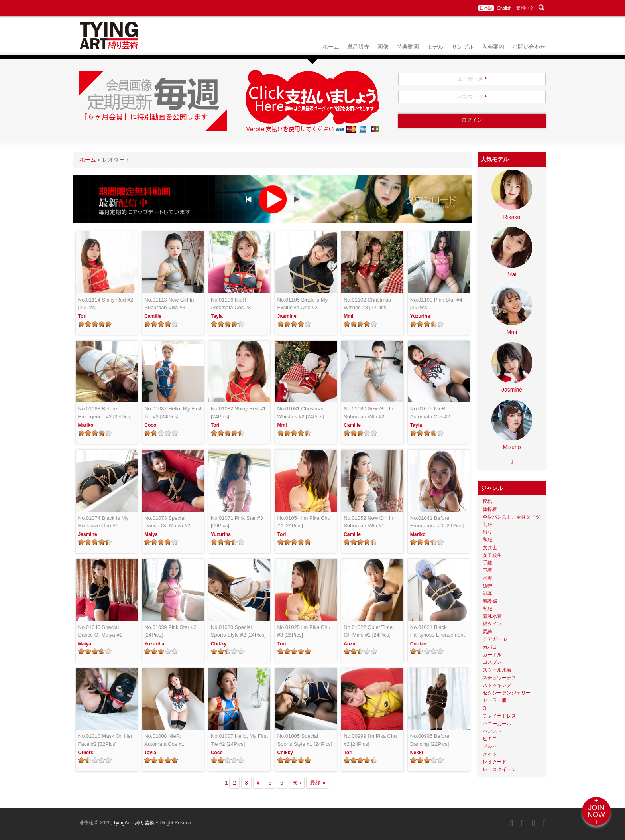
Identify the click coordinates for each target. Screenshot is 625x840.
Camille (153, 316)
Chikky (219, 644)
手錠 (487, 563)
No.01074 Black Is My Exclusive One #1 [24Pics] (103, 522)
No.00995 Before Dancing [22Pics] (430, 740)
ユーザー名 (472, 79)
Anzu (349, 644)
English (505, 8)
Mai (512, 274)
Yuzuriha (420, 316)
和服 (487, 540)
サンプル (463, 47)
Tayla (217, 316)
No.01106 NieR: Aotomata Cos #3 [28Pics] (231, 304)
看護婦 (490, 601)
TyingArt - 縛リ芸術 (134, 823)
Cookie (418, 644)
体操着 (490, 509)
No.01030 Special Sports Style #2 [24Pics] (238, 631)
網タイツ (492, 624)
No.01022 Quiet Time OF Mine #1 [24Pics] (368, 631)
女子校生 (492, 555)
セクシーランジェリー (507, 693)
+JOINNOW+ (596, 811)
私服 (487, 609)
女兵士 (490, 548)
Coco (150, 425)
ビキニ (490, 739)
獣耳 (487, 594)
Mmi (348, 316)
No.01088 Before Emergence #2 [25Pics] (105, 413)
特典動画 (408, 47)
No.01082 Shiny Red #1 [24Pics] (238, 413)
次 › (297, 783)
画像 (383, 47)
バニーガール (497, 724)
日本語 (486, 8)
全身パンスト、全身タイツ (511, 517)
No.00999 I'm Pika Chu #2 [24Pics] (370, 740)
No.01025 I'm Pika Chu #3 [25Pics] (304, 631)
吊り (487, 532)
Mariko (86, 425)
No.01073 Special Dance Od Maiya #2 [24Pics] (167, 522)
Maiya (151, 534)
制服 (487, 525)
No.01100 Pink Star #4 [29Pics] (436, 304)
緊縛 (487, 632)
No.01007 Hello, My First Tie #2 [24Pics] (239, 740)
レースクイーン (499, 769)
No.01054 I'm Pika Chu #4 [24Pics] (304, 522)
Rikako (512, 217)
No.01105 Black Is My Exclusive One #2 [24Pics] (303, 304)
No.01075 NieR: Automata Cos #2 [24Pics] (430, 413)
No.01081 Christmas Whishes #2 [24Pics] (301, 413)
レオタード (495, 762)
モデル (435, 47)
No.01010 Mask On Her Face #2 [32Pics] (105, 740)
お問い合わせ (529, 47)
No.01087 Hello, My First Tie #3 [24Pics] (173, 413)
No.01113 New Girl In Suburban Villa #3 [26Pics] (169, 304)
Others (86, 753)
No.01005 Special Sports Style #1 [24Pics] (305, 740)
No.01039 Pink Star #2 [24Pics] (170, 631)
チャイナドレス (499, 716)
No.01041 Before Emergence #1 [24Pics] (437, 522)
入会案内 (493, 47)
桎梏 (487, 501)
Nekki (417, 753)
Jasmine (287, 316)
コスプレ (492, 662)
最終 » (318, 783)
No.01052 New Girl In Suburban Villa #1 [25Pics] (368, 522)
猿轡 (487, 586)
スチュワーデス (499, 678)
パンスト (492, 731)
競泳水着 (492, 616)
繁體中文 (525, 8)
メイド (490, 754)
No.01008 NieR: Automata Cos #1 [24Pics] (164, 740)
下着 (487, 570)
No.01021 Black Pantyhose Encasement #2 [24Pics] (437, 632)
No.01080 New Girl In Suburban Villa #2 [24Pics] (368, 413)
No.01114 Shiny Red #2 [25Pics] (106, 304)
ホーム (331, 47)
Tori (83, 316)
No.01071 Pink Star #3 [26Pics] (237, 522)
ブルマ (490, 746)
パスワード (472, 97)
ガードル (492, 655)
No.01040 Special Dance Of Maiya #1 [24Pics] (100, 632)
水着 (487, 578)
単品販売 (358, 47)
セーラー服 (495, 700)
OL (486, 708)
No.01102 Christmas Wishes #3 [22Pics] (367, 304)
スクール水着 (497, 670)
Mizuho (512, 447)
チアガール (495, 639)
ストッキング (497, 685)
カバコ (490, 647)
